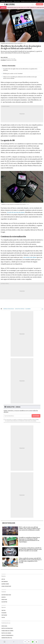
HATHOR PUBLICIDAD (6, 595)
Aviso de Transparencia (7, 635)
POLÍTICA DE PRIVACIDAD (7, 628)
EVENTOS (4, 597)
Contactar (4, 592)
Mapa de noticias (9, 1)
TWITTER (3, 610)
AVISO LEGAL (4, 626)
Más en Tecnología (9, 523)
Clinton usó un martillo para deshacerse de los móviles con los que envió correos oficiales (20, 78)
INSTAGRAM (4, 615)
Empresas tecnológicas (9, 309)
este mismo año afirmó (30, 257)
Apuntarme (36, 416)
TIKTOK (3, 617)
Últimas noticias (17, 1)
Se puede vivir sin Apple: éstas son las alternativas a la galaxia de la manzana (20, 70)
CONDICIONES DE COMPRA (7, 631)
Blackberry (28, 309)
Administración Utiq (7, 638)
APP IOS (3, 579)
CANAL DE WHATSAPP (6, 586)
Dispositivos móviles (20, 309)
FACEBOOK (4, 613)
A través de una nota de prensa (16, 212)
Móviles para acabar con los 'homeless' (13, 73)
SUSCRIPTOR (4, 602)
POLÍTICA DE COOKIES (6, 633)
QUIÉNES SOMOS (5, 584)
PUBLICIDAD (4, 600)
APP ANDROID (5, 582)
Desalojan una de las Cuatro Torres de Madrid (30, 1)
